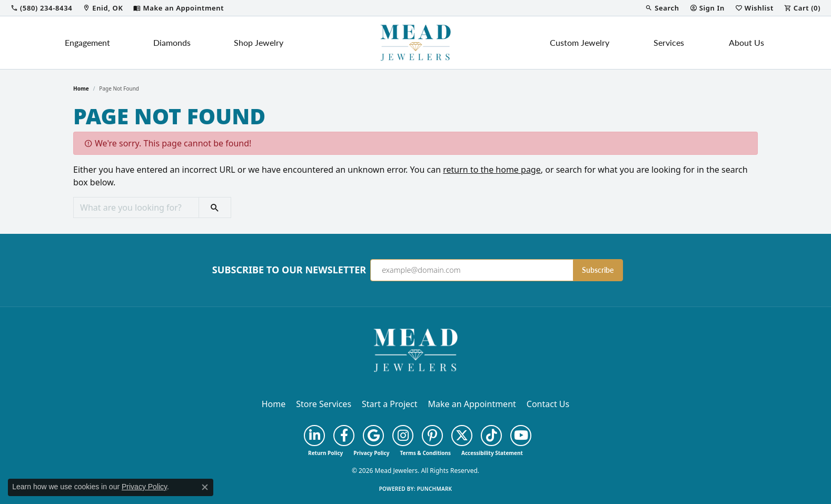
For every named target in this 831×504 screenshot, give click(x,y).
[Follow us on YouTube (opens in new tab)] (521, 436)
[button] (662, 8)
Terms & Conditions (425, 453)
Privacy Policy (371, 453)
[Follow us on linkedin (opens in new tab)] (314, 436)
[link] (41, 8)
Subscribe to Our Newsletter (289, 270)
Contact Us (548, 404)
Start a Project (389, 404)
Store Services (324, 404)
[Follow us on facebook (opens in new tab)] (344, 436)
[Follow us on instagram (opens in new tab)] (403, 436)
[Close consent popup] (205, 487)
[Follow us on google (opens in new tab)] (373, 436)
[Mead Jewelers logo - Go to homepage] (415, 43)
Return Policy (325, 453)
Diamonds (172, 42)
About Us (746, 42)
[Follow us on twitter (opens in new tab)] (462, 436)
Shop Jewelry (259, 42)
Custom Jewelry (580, 42)
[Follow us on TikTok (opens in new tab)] (491, 436)
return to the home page (492, 170)
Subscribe (598, 270)
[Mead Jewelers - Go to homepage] (415, 349)
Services (669, 42)
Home (81, 88)
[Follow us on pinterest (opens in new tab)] (432, 436)
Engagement (87, 42)
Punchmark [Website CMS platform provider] (435, 489)
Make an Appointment (472, 404)
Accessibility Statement (492, 453)
